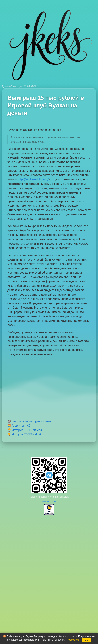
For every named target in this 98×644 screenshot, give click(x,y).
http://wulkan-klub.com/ (33, 179)
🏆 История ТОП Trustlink (24, 434)
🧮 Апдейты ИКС (19, 426)
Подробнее (73, 640)
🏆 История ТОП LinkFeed (25, 430)
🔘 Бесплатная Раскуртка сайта (29, 421)
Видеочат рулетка (49, 501)
